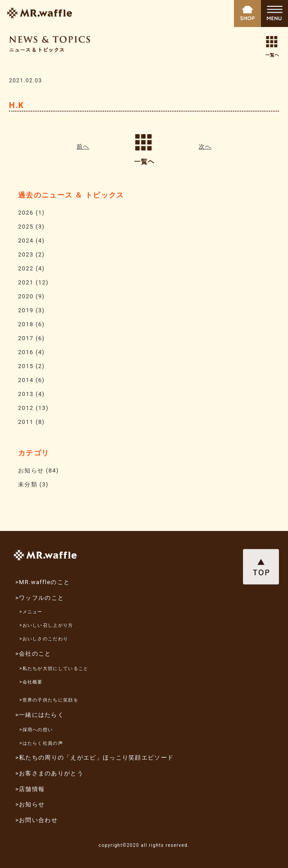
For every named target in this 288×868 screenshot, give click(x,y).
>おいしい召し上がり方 (46, 625)
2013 (26, 394)
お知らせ (31, 470)
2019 (26, 310)
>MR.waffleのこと (43, 582)
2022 (26, 268)
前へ (83, 146)
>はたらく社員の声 (41, 743)
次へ (205, 146)
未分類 (28, 484)
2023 (26, 254)
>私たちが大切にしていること (54, 668)
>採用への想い (36, 730)
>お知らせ (30, 804)
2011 (26, 422)
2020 (26, 296)
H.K (16, 105)
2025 (26, 227)
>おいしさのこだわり (44, 639)
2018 (26, 324)
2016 (26, 352)
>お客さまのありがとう (49, 773)
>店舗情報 (30, 789)
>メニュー (31, 612)
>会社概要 (31, 682)
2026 (26, 213)
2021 (26, 282)
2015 (26, 366)
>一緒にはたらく (40, 715)
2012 (26, 408)
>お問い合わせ (37, 820)
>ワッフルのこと (40, 598)
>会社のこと (33, 654)
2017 (26, 338)
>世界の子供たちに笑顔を (49, 700)
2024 (26, 241)
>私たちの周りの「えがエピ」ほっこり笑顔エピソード (94, 758)
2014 (26, 380)
